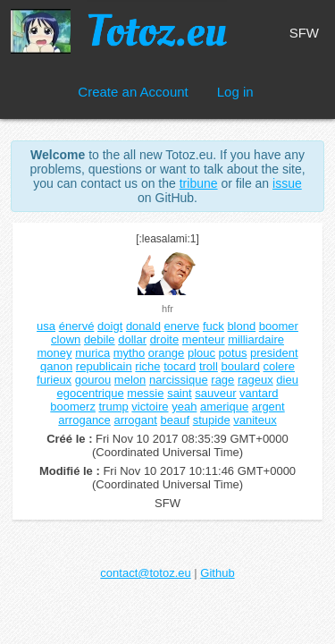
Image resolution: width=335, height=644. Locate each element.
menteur (204, 339)
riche (147, 366)
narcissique (179, 380)
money (54, 353)
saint (179, 393)
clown (66, 339)
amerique (224, 407)
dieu (287, 380)
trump (114, 407)
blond (241, 326)
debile (100, 339)
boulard (241, 366)
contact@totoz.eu (145, 573)
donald (143, 326)
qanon (56, 366)
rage (222, 380)
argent (268, 407)
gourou (93, 380)
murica (92, 353)
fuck (214, 326)
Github (217, 573)
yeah (184, 407)
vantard (259, 393)
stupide (212, 420)
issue (287, 183)
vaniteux (255, 420)
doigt (110, 326)
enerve (182, 326)
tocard (180, 366)
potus (233, 353)
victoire (150, 407)
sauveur (215, 393)
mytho (129, 353)
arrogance (84, 420)
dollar (132, 339)
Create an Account (133, 92)
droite (165, 339)
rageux (255, 380)
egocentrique (91, 393)
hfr (167, 309)
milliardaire (256, 339)
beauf (176, 420)
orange (166, 353)
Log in (235, 92)
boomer (279, 326)
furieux (54, 380)
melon (130, 380)
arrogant (135, 420)
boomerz (73, 407)
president (274, 353)
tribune (199, 183)
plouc (201, 353)
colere (279, 366)
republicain (104, 366)
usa (46, 326)
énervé (77, 326)
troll (209, 366)
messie (145, 393)
